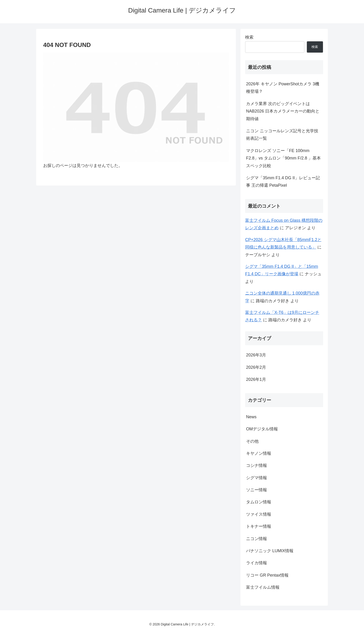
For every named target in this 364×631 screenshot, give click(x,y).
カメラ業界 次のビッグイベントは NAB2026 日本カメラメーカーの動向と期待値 (283, 111)
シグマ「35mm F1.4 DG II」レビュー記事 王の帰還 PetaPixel (283, 182)
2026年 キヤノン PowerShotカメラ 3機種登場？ (283, 88)
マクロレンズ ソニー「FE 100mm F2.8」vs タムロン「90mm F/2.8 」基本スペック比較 (283, 158)
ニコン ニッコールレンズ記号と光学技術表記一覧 (282, 135)
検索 (249, 37)
